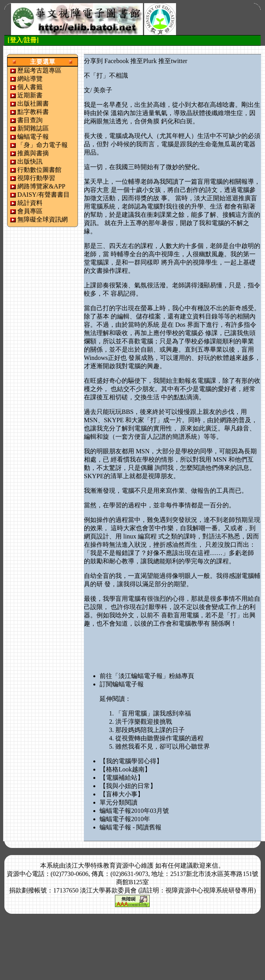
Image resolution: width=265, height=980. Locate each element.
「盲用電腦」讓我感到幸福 (153, 713)
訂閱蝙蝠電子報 (122, 684)
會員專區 (30, 211)
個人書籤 (30, 87)
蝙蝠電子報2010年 (125, 819)
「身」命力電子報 (43, 145)
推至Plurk (144, 61)
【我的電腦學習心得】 (131, 761)
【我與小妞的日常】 (128, 786)
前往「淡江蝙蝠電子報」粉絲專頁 (147, 676)
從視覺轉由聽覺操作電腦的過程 (159, 738)
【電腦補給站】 (122, 778)
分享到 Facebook (106, 61)
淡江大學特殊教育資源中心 (103, 865)
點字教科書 (33, 112)
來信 (212, 865)
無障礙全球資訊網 (43, 219)
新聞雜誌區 (33, 128)
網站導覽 (30, 79)
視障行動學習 (36, 178)
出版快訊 (30, 161)
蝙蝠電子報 (33, 137)
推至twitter (173, 61)
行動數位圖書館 (39, 170)
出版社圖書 (33, 103)
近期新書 (30, 95)
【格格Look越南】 (125, 769)
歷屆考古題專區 (39, 70)
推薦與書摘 (33, 153)
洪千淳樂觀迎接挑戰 (144, 722)
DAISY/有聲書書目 (44, 195)
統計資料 (30, 203)
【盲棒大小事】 (122, 794)
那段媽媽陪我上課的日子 (150, 730)
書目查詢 (30, 120)
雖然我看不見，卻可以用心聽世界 (163, 746)
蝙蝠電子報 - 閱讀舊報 (131, 827)
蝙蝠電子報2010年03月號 (134, 811)
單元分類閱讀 (119, 802)
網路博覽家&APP (41, 186)
